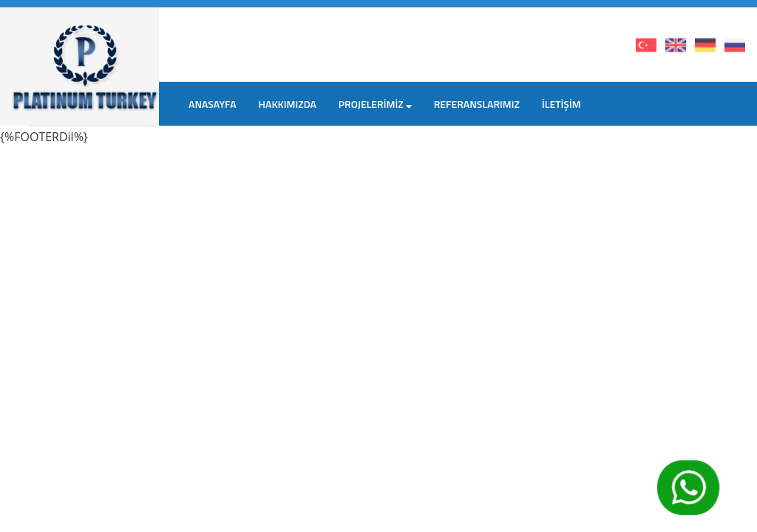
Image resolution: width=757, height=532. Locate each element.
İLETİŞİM (561, 104)
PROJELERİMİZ (375, 104)
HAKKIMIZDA (288, 104)
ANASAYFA (213, 104)
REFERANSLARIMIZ (477, 104)
